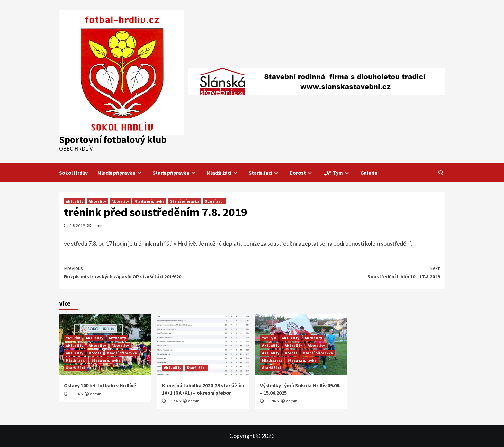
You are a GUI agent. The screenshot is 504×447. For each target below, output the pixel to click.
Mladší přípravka (120, 173)
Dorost (302, 173)
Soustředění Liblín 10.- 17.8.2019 (346, 272)
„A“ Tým (337, 173)
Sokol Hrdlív (73, 173)
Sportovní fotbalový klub (113, 139)
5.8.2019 (77, 226)
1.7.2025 (76, 394)
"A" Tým (73, 338)
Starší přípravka (175, 173)
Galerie (369, 173)
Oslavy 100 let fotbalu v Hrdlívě (100, 385)
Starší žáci (264, 173)
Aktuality (75, 201)
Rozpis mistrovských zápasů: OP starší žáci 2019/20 (158, 272)
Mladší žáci (223, 173)
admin (98, 226)
